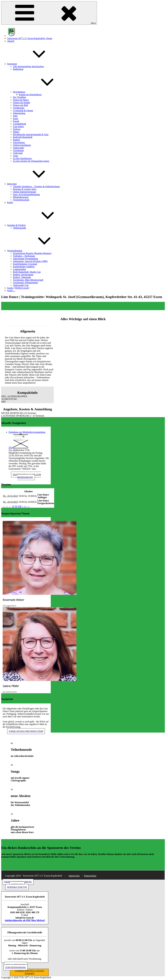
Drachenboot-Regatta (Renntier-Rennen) (32, 253)
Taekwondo (18, 148)
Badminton (18, 69)
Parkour (17, 129)
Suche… (11, 291)
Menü (49, 13)
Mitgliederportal (21, 197)
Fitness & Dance (21, 100)
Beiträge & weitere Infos (25, 189)
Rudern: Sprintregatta (23, 275)
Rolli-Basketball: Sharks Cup (27, 272)
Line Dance (18, 126)
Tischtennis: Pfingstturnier (26, 283)
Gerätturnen (19, 108)
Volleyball (18, 153)
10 (13, 506)
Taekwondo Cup (21, 285)
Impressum (74, 876)
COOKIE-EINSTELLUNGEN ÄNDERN (29, 972)
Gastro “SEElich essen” (18, 288)
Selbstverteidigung (22, 145)
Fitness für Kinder (22, 103)
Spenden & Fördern (39, 225)
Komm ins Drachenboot (30, 95)
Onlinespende (19, 228)
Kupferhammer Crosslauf (25, 264)
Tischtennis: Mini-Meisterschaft (28, 280)
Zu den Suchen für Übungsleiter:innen (31, 161)
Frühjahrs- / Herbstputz (24, 256)
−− (7, 506)
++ (25, 506)
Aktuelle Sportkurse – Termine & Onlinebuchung (36, 186)
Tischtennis (18, 150)
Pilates (16, 132)
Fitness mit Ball (20, 105)
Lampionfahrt (19, 269)
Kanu (16, 118)
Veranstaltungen (37, 251)
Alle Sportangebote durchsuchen (28, 66)
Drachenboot (41, 92)
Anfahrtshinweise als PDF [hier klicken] (25, 920)
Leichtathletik (20, 124)
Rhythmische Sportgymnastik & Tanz (31, 134)
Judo (15, 116)
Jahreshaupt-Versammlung (26, 259)
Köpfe (10, 202)
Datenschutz (90, 876)
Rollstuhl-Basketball (23, 137)
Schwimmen (19, 142)
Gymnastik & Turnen (23, 110)
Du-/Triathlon (19, 97)
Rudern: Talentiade (22, 277)
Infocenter (34, 184)
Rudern (16, 140)
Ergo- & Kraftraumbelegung (26, 194)
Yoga (15, 156)
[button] (27, 396)
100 (20, 506)
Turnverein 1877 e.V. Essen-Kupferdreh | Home (30, 38)
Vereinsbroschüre (21, 200)
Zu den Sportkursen (22, 158)
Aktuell (11, 41)
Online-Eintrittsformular (24, 192)
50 (16, 506)
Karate (16, 121)
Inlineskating (19, 113)
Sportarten (34, 64)
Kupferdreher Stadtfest (24, 267)
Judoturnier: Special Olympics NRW (30, 261)
